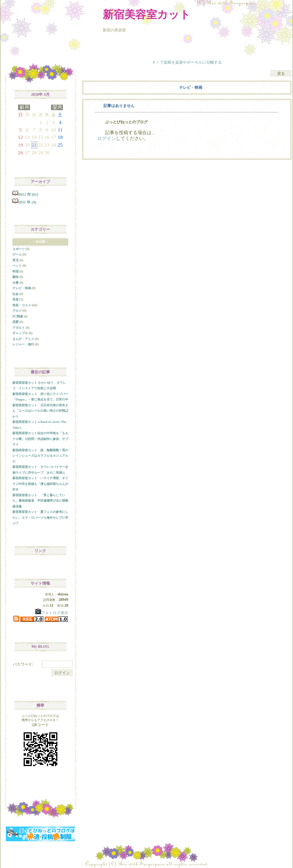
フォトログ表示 (52, 613)
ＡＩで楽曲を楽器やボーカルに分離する (187, 62)
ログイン (107, 138)
